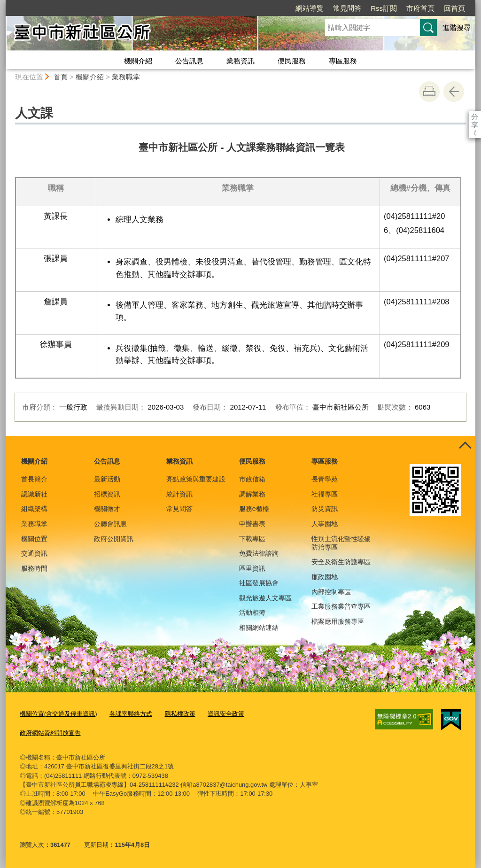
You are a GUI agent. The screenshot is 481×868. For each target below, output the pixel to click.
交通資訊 (34, 553)
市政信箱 (252, 479)
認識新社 (34, 494)
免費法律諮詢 (259, 553)
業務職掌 (126, 77)
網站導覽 (256, 8)
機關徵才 (107, 509)
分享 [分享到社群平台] (475, 117)
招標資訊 (107, 494)
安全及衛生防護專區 (341, 562)
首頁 (61, 77)
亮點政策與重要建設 (196, 479)
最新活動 (107, 479)
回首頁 (400, 8)
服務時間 (34, 568)
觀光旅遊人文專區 (265, 598)
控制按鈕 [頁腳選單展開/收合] (465, 446)
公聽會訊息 (110, 524)
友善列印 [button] (429, 92)
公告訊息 (189, 61)
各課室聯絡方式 (131, 714)
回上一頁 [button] (454, 92)
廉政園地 (325, 577)
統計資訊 (179, 494)
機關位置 (34, 539)
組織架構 (34, 509)
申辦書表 (252, 524)
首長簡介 (34, 479)
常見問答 (293, 8)
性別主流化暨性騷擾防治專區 (341, 543)
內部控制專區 (331, 592)
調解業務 (252, 494)
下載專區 (252, 539)
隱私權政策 (180, 714)
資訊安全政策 (226, 714)
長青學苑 (325, 479)
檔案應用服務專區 (338, 621)
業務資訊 (240, 61)
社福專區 (325, 494)
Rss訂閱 (330, 8)
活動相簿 (252, 612)
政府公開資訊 (114, 539)
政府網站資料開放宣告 (50, 733)
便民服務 (292, 61)
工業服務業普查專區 (341, 606)
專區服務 (343, 61)
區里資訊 (252, 568)
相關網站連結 (259, 628)
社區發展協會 (259, 583)
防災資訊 (325, 509)
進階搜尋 (457, 27)
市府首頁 (366, 8)
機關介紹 (138, 61)
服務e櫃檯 (254, 509)
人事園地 (325, 524)
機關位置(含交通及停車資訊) (58, 714)
